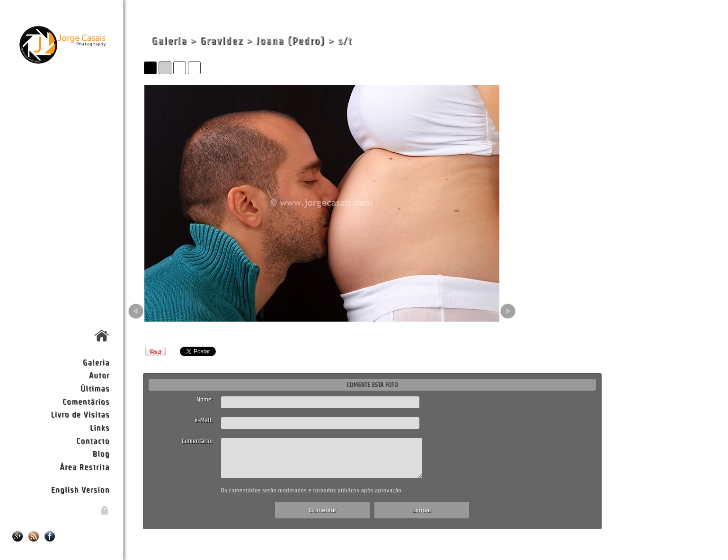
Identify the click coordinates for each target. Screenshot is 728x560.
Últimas (95, 388)
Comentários (86, 401)
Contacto (93, 441)
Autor (99, 375)
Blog (101, 453)
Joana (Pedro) (291, 41)
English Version (80, 489)
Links (100, 427)
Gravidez (222, 41)
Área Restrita (84, 467)
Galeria (96, 362)
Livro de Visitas (80, 414)
